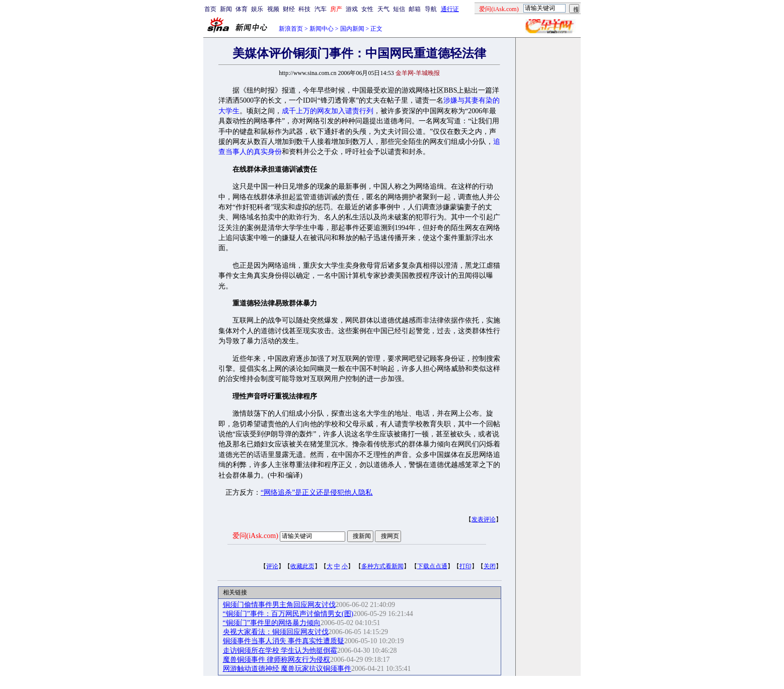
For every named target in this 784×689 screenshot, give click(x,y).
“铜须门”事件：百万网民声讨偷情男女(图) (288, 614)
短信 (399, 9)
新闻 (226, 9)
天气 (383, 9)
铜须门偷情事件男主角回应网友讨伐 (279, 605)
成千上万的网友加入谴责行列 (328, 111)
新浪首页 (291, 29)
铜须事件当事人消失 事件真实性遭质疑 (284, 641)
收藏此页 (302, 566)
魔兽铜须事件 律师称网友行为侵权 (277, 660)
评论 (272, 566)
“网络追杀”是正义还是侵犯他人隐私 (317, 492)
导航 (431, 9)
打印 (465, 566)
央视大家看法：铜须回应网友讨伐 (276, 632)
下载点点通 (432, 566)
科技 (304, 9)
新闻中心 (322, 29)
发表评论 (484, 519)
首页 (210, 9)
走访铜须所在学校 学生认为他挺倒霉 (280, 650)
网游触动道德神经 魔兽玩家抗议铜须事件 (287, 669)
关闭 (490, 566)
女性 (367, 9)
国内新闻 (352, 29)
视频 (273, 9)
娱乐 (257, 9)
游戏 (352, 9)
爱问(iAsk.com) (255, 536)
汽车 (321, 9)
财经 (289, 9)
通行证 (450, 9)
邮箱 (415, 9)
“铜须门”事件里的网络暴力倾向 (272, 623)
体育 (242, 9)
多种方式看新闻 (382, 566)
